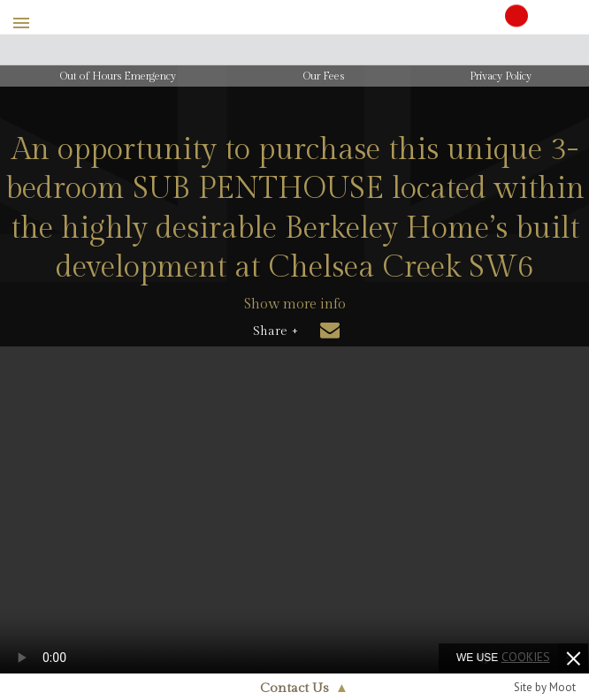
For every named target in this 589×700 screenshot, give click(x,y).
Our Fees (324, 76)
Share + (275, 331)
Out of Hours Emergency (118, 76)
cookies (526, 657)
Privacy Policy (501, 76)
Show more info (295, 304)
